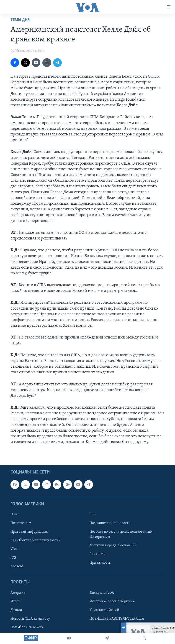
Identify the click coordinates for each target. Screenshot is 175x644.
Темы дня (20, 20)
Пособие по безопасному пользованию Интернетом (121, 534)
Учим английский (104, 610)
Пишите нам (21, 523)
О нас (15, 514)
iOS (13, 558)
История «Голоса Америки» (112, 601)
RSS (93, 514)
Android (17, 567)
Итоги (15, 601)
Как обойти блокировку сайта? (35, 541)
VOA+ (15, 549)
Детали (16, 610)
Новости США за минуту (30, 619)
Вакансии (98, 554)
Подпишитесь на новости (110, 523)
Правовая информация (29, 532)
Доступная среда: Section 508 (113, 546)
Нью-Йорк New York (27, 627)
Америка (18, 593)
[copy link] (47, 63)
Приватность (100, 563)
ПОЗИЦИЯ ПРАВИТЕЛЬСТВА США (117, 619)
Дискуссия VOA (102, 593)
